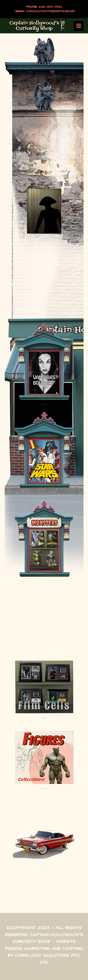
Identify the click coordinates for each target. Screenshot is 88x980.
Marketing (37, 949)
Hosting (73, 949)
